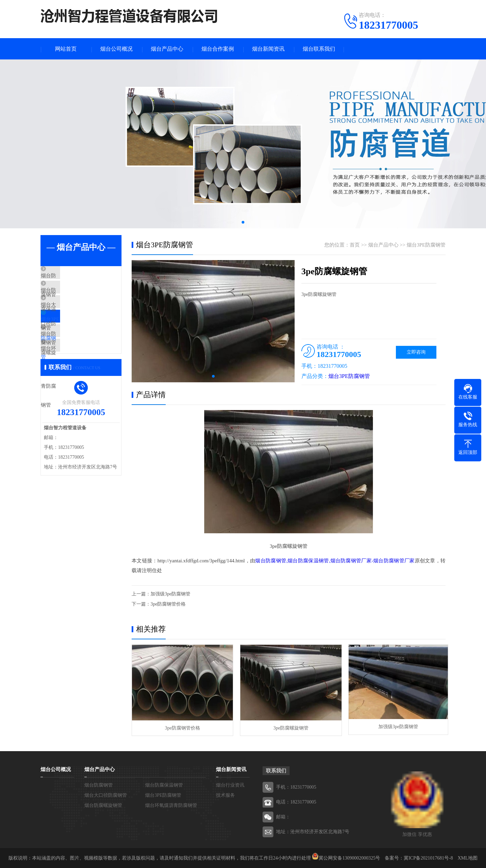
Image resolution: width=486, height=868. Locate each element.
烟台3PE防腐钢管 (76, 337)
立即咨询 (416, 353)
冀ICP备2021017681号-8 (428, 858)
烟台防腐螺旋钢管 (77, 357)
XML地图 (468, 858)
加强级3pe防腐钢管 (170, 594)
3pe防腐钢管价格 (168, 604)
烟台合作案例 (218, 49)
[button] (243, 223)
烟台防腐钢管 (72, 277)
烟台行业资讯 (230, 785)
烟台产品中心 (167, 49)
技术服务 (225, 795)
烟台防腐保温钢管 (77, 297)
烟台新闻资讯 (268, 49)
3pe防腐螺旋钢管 (288, 727)
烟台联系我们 (319, 49)
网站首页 (66, 49)
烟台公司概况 (116, 49)
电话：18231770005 (296, 802)
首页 (355, 246)
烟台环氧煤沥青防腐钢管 (84, 377)
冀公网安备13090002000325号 (349, 858)
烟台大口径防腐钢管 (79, 317)
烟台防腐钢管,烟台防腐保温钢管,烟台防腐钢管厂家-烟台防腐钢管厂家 (335, 561)
